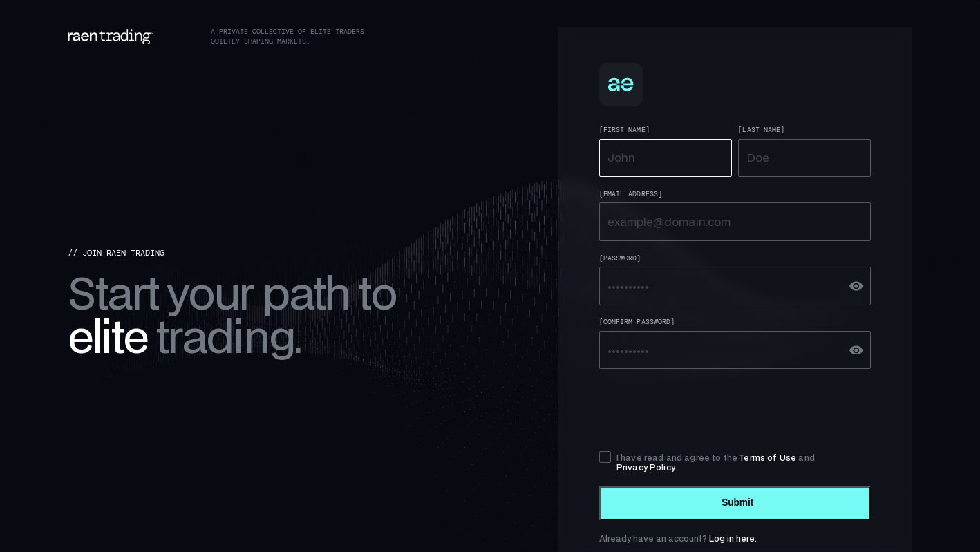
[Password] (620, 258)
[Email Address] (631, 194)
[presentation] (704, 410)
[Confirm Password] (637, 322)
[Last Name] (761, 130)
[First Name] (624, 130)
